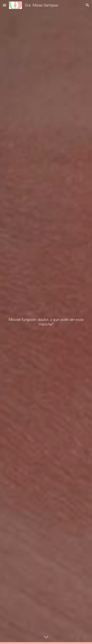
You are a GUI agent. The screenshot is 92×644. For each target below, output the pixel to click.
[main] (46, 322)
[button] (4, 5)
